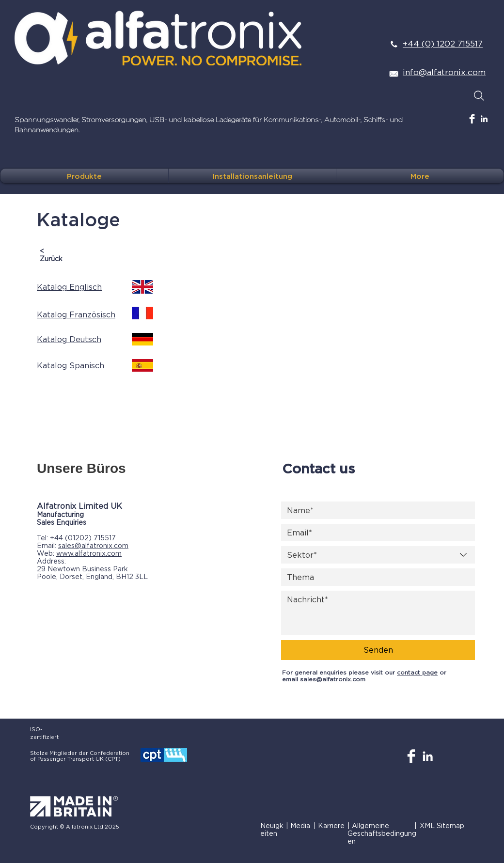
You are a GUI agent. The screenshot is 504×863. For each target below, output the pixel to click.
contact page (417, 672)
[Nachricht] (378, 613)
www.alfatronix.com (89, 553)
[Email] (375, 533)
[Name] (375, 510)
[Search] (479, 95)
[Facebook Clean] (472, 119)
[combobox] (378, 555)
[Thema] (375, 577)
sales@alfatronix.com (93, 545)
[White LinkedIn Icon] (484, 119)
